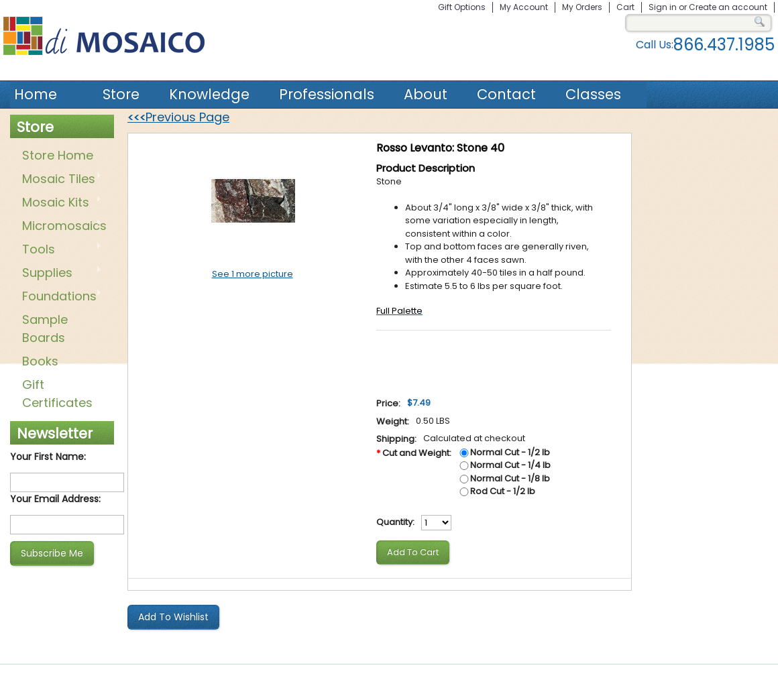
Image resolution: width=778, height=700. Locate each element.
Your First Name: (48, 457)
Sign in (663, 7)
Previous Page (178, 117)
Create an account (728, 7)
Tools (59, 250)
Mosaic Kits (59, 203)
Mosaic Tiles (59, 180)
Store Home (58, 155)
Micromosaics (62, 227)
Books (40, 361)
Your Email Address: (55, 499)
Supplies (59, 274)
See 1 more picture (253, 274)
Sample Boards (45, 329)
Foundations (59, 297)
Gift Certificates (57, 394)
